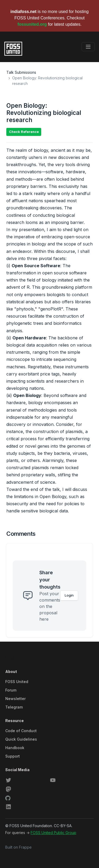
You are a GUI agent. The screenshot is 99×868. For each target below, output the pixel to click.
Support (13, 756)
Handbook (15, 748)
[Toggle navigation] (88, 47)
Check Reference (24, 132)
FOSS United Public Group (53, 833)
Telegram (14, 707)
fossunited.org (32, 24)
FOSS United (17, 682)
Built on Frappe (18, 847)
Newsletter (15, 699)
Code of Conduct (21, 731)
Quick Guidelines (21, 739)
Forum (11, 690)
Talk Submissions (21, 72)
